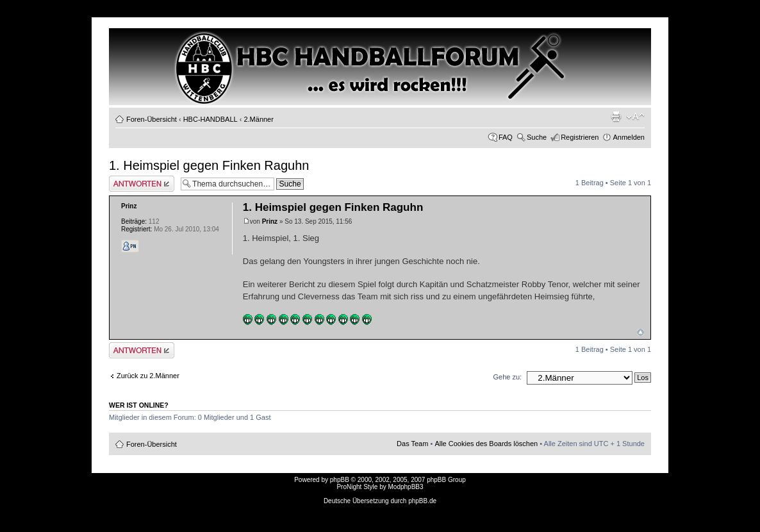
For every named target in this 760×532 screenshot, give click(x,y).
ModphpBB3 (406, 487)
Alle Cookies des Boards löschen (486, 444)
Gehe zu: (507, 377)
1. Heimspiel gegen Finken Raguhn (209, 165)
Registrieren (580, 137)
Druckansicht (616, 117)
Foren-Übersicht (152, 119)
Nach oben (640, 332)
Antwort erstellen (142, 184)
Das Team (412, 444)
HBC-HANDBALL (211, 119)
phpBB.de (422, 501)
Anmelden (629, 137)
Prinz (270, 221)
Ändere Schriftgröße (635, 117)
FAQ (506, 137)
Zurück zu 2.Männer (148, 376)
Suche (537, 137)
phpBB (340, 480)
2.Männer (258, 119)
